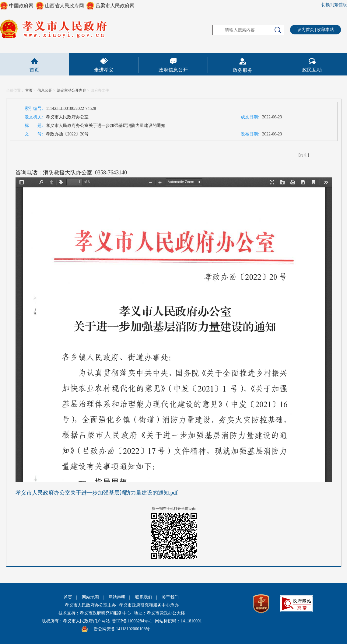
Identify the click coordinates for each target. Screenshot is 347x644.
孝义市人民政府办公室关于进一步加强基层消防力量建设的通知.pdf (97, 493)
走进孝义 (104, 70)
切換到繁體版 (334, 5)
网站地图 (90, 597)
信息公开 (45, 90)
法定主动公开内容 (72, 90)
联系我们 (144, 597)
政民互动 (312, 70)
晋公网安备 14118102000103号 (122, 629)
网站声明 (117, 597)
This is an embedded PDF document (174, 330)
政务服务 (243, 70)
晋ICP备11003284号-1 (132, 621)
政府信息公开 (173, 70)
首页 (34, 70)
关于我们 (170, 597)
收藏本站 (325, 30)
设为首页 (306, 30)
